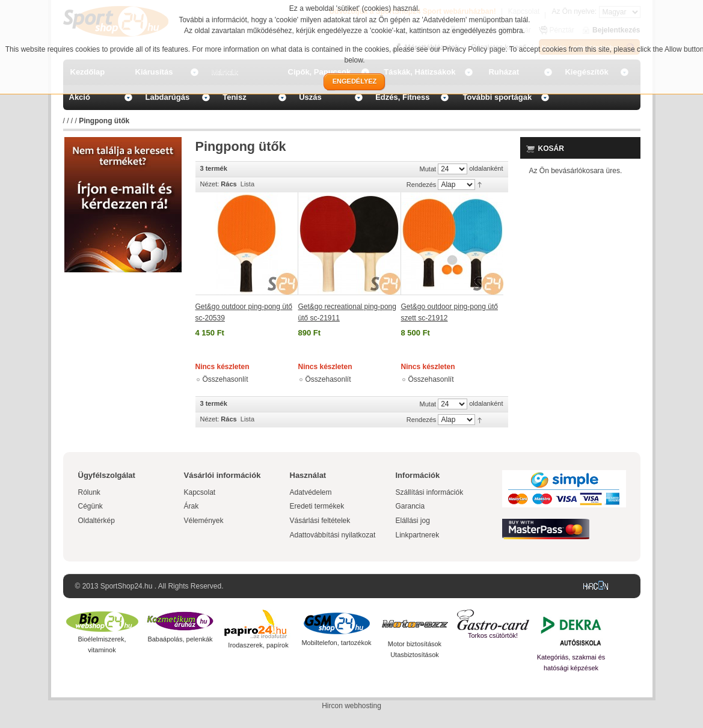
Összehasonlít (226, 379)
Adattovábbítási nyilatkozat (333, 535)
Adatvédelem (311, 492)
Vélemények (204, 521)
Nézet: (210, 184)
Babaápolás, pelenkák (180, 639)
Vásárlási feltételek (320, 521)
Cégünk (91, 506)
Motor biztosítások (415, 644)
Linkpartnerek (418, 535)
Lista (247, 184)
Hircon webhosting (351, 706)
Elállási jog (413, 521)
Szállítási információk (430, 492)
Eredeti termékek (317, 506)
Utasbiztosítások (415, 655)
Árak (192, 506)
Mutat (428, 169)
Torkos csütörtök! (493, 635)
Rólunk (89, 492)
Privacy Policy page (474, 49)
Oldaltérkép (97, 521)
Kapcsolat (200, 492)
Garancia (410, 506)
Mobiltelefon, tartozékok (336, 643)
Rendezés (422, 185)
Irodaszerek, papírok (258, 645)
